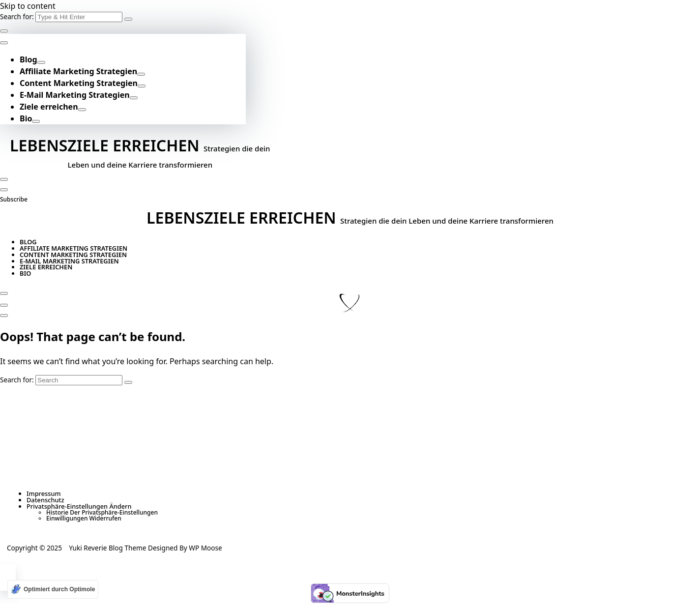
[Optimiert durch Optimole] (53, 589)
